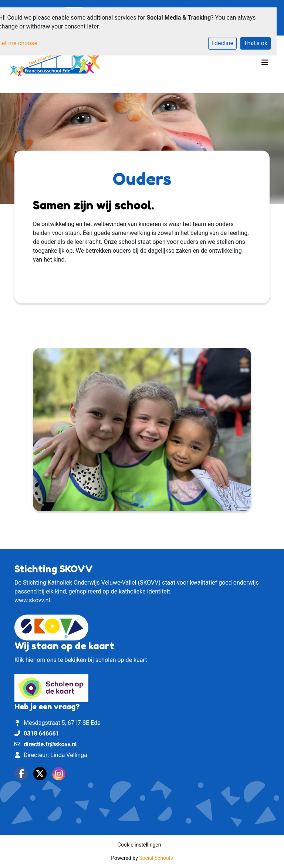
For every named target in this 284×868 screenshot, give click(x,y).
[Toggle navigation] (265, 64)
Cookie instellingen (139, 845)
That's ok (256, 43)
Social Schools (156, 858)
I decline (222, 43)
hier (31, 660)
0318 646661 (41, 734)
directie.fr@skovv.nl (50, 744)
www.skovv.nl (32, 600)
